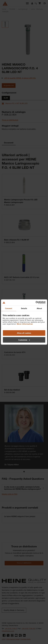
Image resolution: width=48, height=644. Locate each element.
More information (25, 324)
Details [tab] (24, 308)
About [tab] (39, 308)
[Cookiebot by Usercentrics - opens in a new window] (36, 303)
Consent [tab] (9, 308)
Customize (24, 340)
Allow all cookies (24, 333)
